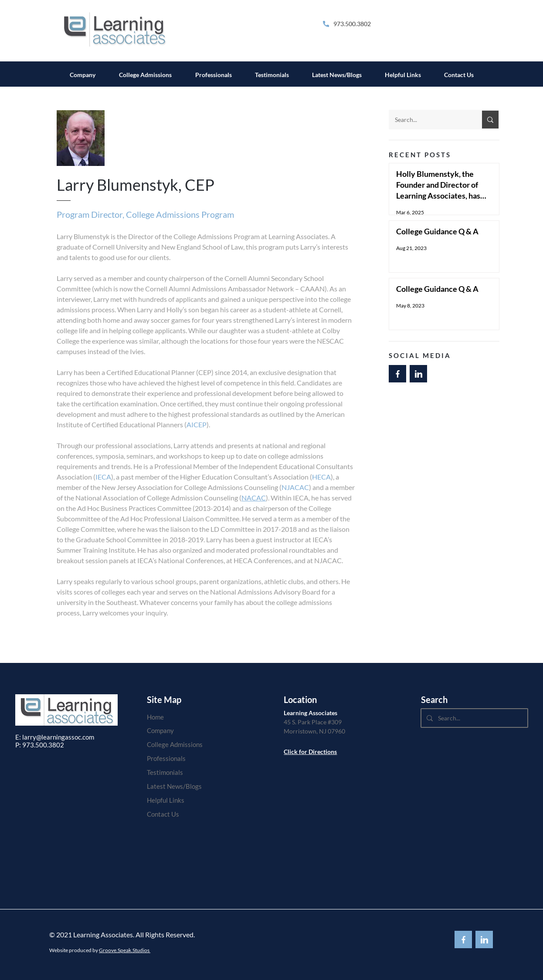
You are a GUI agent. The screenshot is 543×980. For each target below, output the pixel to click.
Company (160, 730)
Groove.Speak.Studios (125, 950)
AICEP (197, 424)
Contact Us (163, 814)
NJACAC (295, 487)
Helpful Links (166, 800)
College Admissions (175, 744)
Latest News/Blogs (174, 786)
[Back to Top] (397, 374)
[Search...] (429, 120)
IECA (103, 477)
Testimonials (165, 772)
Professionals (166, 758)
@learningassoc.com (65, 737)
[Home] (175, 717)
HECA (321, 477)
